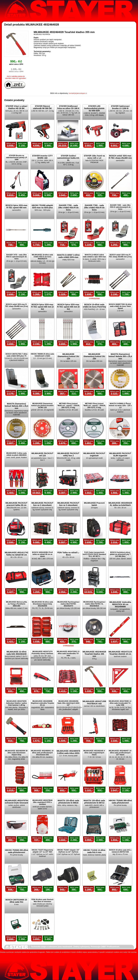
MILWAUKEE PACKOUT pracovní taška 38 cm (16, 504)
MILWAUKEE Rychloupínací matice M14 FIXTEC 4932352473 (68, 604)
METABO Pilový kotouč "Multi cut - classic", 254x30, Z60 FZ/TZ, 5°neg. (94, 406)
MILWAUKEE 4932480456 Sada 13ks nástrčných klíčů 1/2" (68, 703)
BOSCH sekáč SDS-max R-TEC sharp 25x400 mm (120, 157)
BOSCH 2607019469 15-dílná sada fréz (16, 901)
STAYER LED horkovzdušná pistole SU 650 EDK (94, 108)
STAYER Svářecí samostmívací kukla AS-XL (68, 158)
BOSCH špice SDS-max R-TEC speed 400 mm (17, 206)
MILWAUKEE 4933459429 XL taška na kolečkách (120, 504)
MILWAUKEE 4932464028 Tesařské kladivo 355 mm (94, 654)
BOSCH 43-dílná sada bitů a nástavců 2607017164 (120, 851)
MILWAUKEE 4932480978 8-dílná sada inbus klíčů (68, 752)
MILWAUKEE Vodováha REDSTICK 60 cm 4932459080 (120, 604)
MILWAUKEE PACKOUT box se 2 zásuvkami (42, 504)
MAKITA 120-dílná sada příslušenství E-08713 (94, 802)
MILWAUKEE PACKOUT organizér (94, 454)
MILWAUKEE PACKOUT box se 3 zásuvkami (68, 504)
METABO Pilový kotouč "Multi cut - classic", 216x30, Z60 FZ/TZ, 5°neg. (68, 406)
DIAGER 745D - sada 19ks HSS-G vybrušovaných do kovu (120, 207)
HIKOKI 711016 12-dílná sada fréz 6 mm (94, 851)
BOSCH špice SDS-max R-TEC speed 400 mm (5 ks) (68, 307)
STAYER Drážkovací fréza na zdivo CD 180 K (68, 107)
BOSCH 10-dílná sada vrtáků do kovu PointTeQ (94, 306)
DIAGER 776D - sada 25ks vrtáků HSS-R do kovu (94, 208)
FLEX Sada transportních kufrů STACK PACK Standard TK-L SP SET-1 (94, 554)
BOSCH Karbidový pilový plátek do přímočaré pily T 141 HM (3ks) (120, 554)
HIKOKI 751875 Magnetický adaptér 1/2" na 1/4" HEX (42, 851)
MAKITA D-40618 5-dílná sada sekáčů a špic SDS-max (94, 256)
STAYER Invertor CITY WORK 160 (42, 157)
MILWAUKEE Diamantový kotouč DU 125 (68, 356)
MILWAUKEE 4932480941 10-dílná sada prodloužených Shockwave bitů (42, 753)
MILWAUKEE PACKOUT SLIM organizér (120, 454)
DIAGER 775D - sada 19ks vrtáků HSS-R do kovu (68, 208)
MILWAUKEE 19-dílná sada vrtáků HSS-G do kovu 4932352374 (42, 257)
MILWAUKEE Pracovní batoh (94, 504)
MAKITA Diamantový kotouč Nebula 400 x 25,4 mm (16, 406)
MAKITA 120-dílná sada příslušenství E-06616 (68, 802)
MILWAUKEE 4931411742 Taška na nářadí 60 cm (16, 554)
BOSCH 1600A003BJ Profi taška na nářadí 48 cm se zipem (42, 554)
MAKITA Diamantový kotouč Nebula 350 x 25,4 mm (120, 356)
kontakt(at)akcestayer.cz (78, 93)
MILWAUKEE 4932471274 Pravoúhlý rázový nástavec (42, 653)
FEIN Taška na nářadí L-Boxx (68, 554)
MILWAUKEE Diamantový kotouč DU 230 (94, 356)
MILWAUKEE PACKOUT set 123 (42, 454)
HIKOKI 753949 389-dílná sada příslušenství (120, 802)
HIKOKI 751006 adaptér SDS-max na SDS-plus (42, 206)
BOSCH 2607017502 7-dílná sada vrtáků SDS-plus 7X (16, 355)
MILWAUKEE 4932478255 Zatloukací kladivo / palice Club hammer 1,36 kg (16, 703)
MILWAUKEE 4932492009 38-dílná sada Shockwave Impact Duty (16, 753)
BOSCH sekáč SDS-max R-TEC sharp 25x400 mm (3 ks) (120, 256)
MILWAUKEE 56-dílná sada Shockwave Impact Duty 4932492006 (42, 604)
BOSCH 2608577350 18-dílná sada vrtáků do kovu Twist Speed (120, 306)
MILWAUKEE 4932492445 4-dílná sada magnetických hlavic (94, 753)
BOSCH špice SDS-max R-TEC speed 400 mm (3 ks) (42, 307)
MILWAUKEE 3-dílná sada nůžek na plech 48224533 (16, 454)
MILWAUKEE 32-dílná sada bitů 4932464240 (16, 653)
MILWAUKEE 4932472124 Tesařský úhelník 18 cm (120, 653)
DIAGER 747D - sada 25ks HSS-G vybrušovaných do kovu (16, 257)
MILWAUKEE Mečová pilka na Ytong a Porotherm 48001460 (16, 604)
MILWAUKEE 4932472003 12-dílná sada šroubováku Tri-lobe (68, 654)
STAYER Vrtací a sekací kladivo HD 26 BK (16, 107)
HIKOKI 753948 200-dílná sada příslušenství (16, 851)
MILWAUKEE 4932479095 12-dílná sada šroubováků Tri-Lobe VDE (120, 703)
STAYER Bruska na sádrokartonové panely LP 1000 (16, 158)
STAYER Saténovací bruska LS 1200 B (120, 107)
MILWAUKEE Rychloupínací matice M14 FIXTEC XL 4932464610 (94, 604)
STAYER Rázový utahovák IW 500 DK (42, 107)
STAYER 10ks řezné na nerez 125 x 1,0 (94, 157)
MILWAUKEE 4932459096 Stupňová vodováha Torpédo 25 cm (42, 703)
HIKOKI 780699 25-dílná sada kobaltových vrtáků (42, 355)
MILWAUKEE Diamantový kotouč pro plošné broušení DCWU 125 (42, 406)
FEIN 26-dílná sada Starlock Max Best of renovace (42, 901)
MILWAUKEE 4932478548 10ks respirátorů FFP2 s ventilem (42, 802)
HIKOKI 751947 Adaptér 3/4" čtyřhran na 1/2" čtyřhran (68, 851)
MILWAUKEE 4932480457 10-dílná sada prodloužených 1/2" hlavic (120, 753)
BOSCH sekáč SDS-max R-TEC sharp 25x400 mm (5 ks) (16, 305)
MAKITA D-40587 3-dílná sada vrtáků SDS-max (68, 256)
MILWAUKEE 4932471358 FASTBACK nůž (94, 702)
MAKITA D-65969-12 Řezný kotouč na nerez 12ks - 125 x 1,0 (120, 406)
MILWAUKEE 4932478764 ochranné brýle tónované (16, 802)
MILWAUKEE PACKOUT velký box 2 (68, 454)
